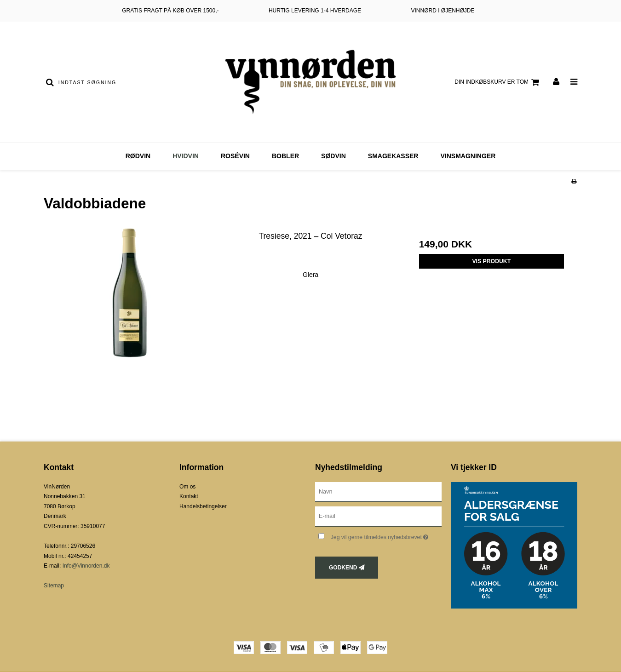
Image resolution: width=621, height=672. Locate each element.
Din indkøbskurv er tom (498, 82)
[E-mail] (378, 516)
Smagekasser (393, 156)
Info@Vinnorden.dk (86, 566)
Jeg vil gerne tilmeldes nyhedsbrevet (386, 535)
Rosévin (235, 156)
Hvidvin (186, 156)
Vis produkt (491, 261)
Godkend (343, 568)
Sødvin (333, 156)
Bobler (285, 156)
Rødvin (138, 156)
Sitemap (54, 586)
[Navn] (378, 491)
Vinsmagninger (468, 156)
